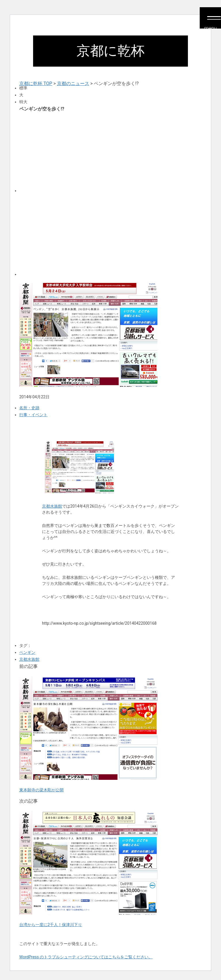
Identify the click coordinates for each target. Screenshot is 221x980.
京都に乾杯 (110, 51)
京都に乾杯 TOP (36, 83)
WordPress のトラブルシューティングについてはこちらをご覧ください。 (86, 957)
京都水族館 (52, 506)
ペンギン (27, 652)
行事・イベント (33, 415)
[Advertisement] (110, 152)
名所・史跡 (29, 408)
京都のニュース (73, 83)
